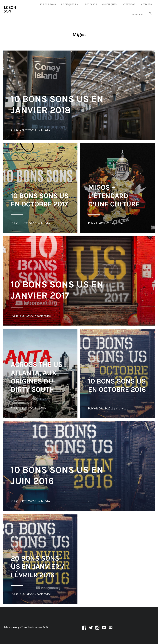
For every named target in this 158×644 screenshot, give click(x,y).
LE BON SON (10, 9)
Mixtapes (146, 4)
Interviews (129, 4)
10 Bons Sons (48, 4)
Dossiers (138, 14)
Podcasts (91, 4)
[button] (150, 14)
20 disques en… (70, 4)
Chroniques (109, 4)
